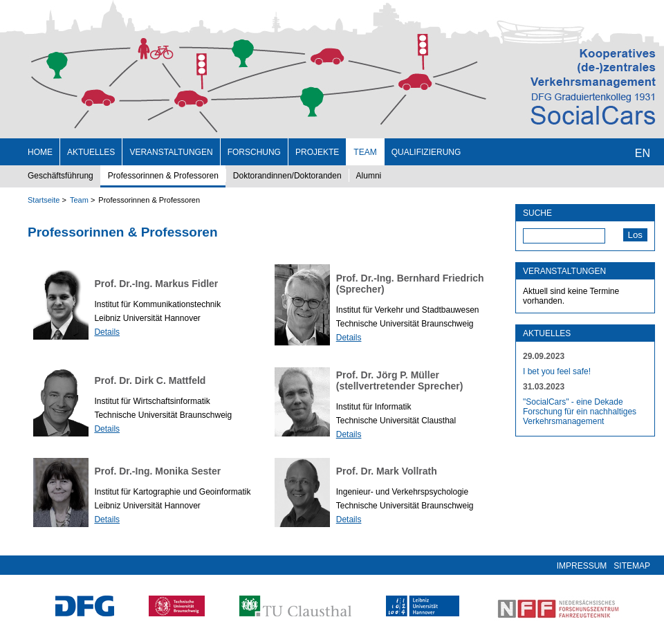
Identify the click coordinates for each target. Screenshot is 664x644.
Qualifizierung (426, 152)
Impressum (582, 566)
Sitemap (632, 566)
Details (107, 332)
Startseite (44, 200)
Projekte (317, 152)
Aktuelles (91, 152)
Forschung (254, 152)
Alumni (369, 176)
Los (636, 235)
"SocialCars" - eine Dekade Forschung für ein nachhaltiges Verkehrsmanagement (580, 412)
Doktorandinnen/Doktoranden (287, 176)
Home (40, 152)
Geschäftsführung (61, 176)
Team (365, 152)
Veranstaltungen (171, 152)
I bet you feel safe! (557, 371)
